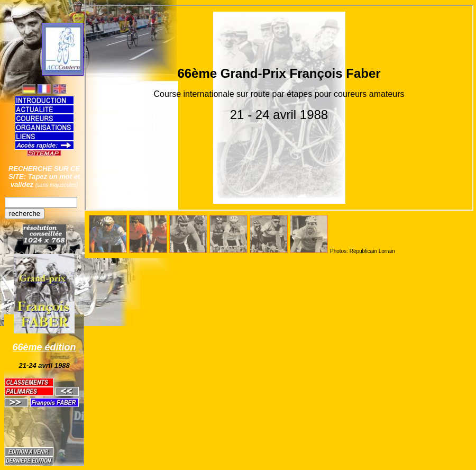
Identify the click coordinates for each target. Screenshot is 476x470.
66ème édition (44, 347)
